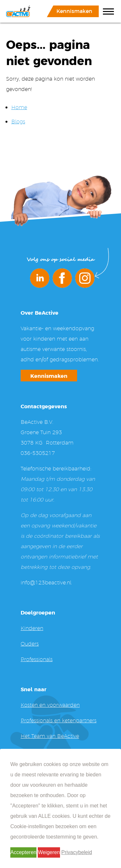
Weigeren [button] (49, 852)
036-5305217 (38, 453)
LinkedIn (40, 278)
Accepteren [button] (23, 852)
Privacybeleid (77, 852)
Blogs (18, 121)
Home (19, 107)
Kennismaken (74, 11)
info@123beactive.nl (46, 582)
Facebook (62, 278)
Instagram (85, 278)
